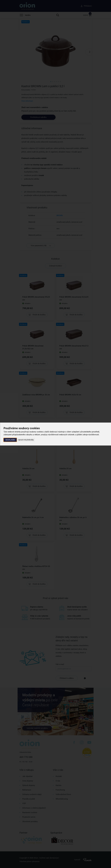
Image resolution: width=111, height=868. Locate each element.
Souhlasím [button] (10, 440)
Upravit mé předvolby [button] (26, 440)
